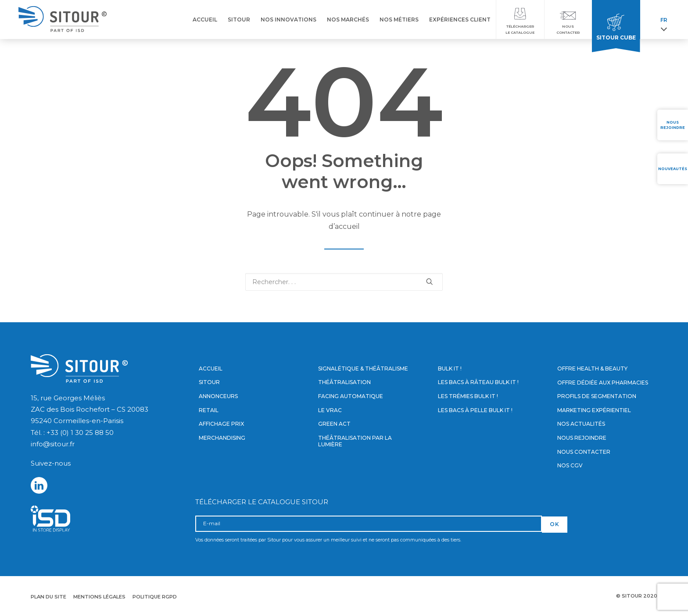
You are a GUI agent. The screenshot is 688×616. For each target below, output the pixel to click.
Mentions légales (99, 597)
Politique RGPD (155, 597)
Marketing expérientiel (594, 410)
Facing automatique (351, 396)
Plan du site (48, 597)
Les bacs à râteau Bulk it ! (478, 383)
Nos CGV (570, 465)
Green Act (334, 424)
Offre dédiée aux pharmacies (603, 383)
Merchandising (222, 438)
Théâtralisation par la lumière (355, 441)
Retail (209, 410)
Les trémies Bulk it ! (468, 396)
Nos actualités (581, 424)
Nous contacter (584, 452)
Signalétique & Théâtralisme (363, 369)
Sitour (209, 383)
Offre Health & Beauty (592, 369)
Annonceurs (218, 396)
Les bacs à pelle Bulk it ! (475, 410)
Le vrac (330, 410)
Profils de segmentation (597, 396)
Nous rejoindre (582, 438)
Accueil (211, 369)
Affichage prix (221, 424)
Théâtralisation (344, 383)
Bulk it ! (450, 369)
